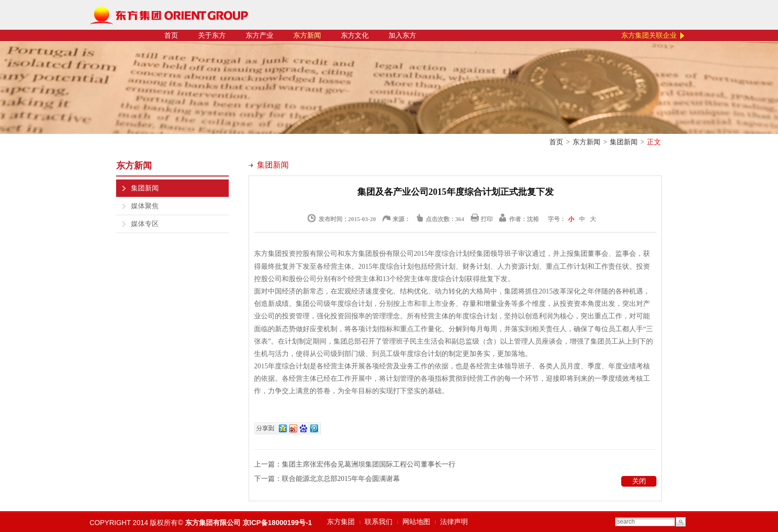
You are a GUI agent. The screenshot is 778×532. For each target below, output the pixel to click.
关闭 (639, 481)
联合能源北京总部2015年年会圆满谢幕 (341, 479)
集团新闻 (624, 142)
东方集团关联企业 (649, 35)
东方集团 (341, 522)
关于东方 (212, 35)
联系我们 (379, 522)
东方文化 (355, 35)
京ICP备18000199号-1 (277, 523)
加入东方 (402, 35)
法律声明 (454, 522)
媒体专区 (145, 224)
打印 (487, 219)
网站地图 (416, 522)
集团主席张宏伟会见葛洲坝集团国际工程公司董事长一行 (369, 464)
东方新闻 (307, 35)
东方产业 (259, 35)
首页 (171, 35)
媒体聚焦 (145, 206)
